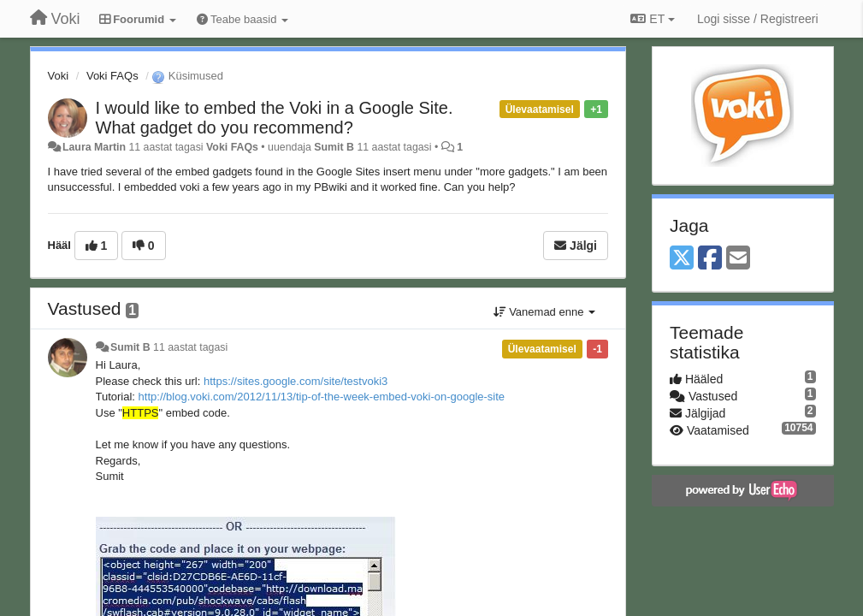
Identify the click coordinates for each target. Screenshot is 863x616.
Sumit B (334, 147)
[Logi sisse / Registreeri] (758, 19)
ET (652, 19)
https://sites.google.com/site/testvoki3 (296, 381)
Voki (59, 76)
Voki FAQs (112, 76)
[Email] (738, 259)
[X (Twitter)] (682, 259)
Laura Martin (94, 147)
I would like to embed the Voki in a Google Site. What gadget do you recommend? (275, 118)
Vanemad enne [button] (544, 312)
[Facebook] (710, 259)
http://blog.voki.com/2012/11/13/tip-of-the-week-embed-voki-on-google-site (322, 397)
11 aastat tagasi (190, 347)
